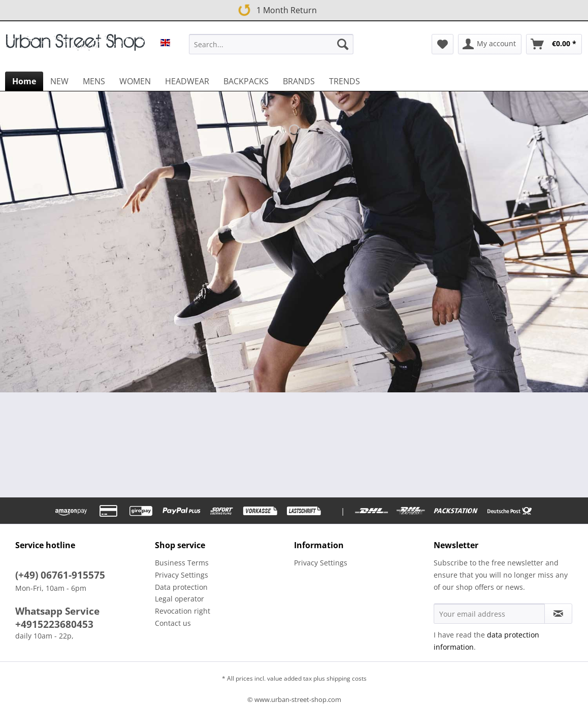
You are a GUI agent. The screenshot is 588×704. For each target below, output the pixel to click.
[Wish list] (443, 44)
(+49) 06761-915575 (60, 575)
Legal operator (179, 599)
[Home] (24, 81)
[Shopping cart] (554, 44)
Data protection (181, 587)
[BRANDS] (299, 81)
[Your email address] (489, 614)
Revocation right (183, 611)
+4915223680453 (54, 624)
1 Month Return (275, 8)
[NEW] (59, 81)
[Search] (343, 44)
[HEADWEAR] (187, 81)
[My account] (490, 44)
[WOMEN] (135, 81)
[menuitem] (271, 49)
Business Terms (182, 563)
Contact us (173, 623)
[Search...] (271, 44)
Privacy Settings (182, 575)
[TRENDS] (345, 81)
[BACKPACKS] (246, 81)
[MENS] (94, 81)
